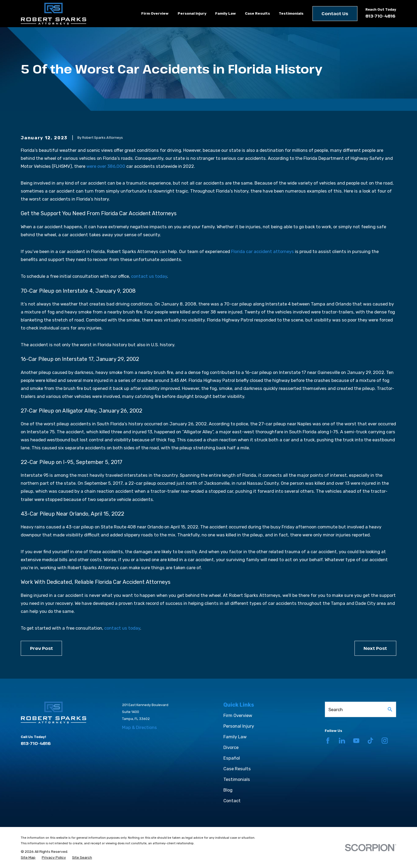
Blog (228, 790)
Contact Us (335, 13)
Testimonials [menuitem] (291, 13)
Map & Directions (139, 727)
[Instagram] (385, 741)
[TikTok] (370, 741)
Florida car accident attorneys (262, 251)
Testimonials (237, 779)
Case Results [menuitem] (257, 13)
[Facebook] (328, 741)
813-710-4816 (380, 16)
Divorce (231, 747)
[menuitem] (28, 857)
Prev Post (41, 648)
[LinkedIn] (342, 741)
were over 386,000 (106, 166)
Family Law (235, 737)
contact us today (149, 276)
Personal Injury (239, 726)
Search (336, 710)
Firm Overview (238, 715)
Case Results (237, 769)
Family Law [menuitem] (226, 13)
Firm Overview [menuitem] (155, 13)
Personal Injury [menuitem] (192, 13)
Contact (232, 801)
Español (232, 758)
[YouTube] (356, 741)
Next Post (375, 648)
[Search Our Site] (390, 709)
